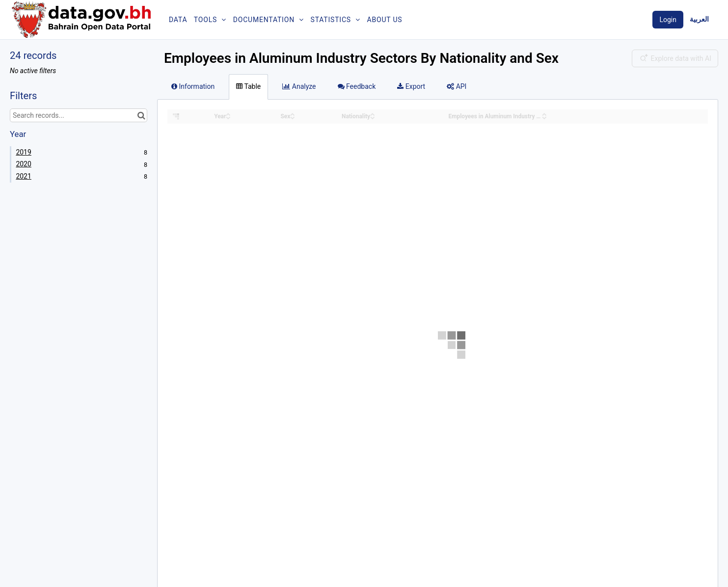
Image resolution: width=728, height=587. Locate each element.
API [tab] (457, 86)
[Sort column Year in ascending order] (228, 114)
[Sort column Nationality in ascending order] (373, 114)
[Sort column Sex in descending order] (293, 117)
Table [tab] (248, 86)
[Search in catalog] (141, 115)
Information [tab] (193, 86)
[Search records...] (79, 115)
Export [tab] (411, 86)
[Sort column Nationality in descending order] (373, 117)
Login (668, 20)
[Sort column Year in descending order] (228, 117)
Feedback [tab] (357, 86)
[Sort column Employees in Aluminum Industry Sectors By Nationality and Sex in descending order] (544, 117)
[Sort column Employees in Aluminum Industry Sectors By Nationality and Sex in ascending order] (544, 114)
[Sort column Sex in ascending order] (293, 114)
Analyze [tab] (299, 86)
